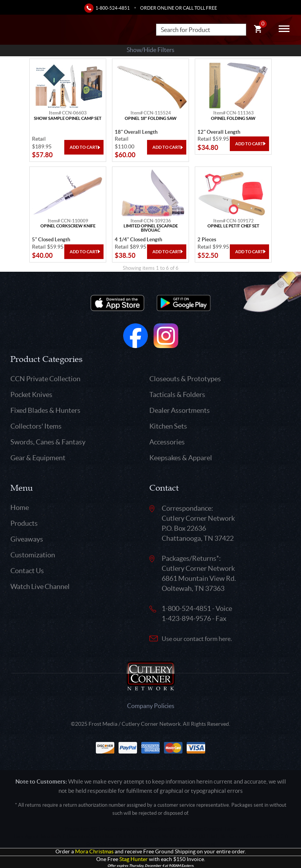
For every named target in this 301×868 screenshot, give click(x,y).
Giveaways (27, 539)
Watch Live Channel (40, 586)
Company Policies (151, 706)
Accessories (167, 442)
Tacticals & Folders (177, 394)
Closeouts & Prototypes (185, 379)
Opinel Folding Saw (233, 119)
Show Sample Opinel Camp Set (68, 119)
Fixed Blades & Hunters (45, 410)
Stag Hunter (134, 859)
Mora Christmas (94, 852)
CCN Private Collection (45, 379)
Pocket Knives (31, 394)
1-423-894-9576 (186, 618)
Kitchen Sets (168, 426)
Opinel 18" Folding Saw (151, 119)
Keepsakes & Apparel (181, 458)
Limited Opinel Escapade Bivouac (151, 228)
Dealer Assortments (180, 410)
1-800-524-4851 (113, 8)
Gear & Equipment (38, 458)
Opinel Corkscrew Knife (68, 226)
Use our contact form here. (197, 639)
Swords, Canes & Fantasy (48, 442)
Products (24, 523)
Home (20, 507)
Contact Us (27, 571)
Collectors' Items (36, 426)
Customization (33, 555)
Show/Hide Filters (150, 50)
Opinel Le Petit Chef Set (233, 226)
